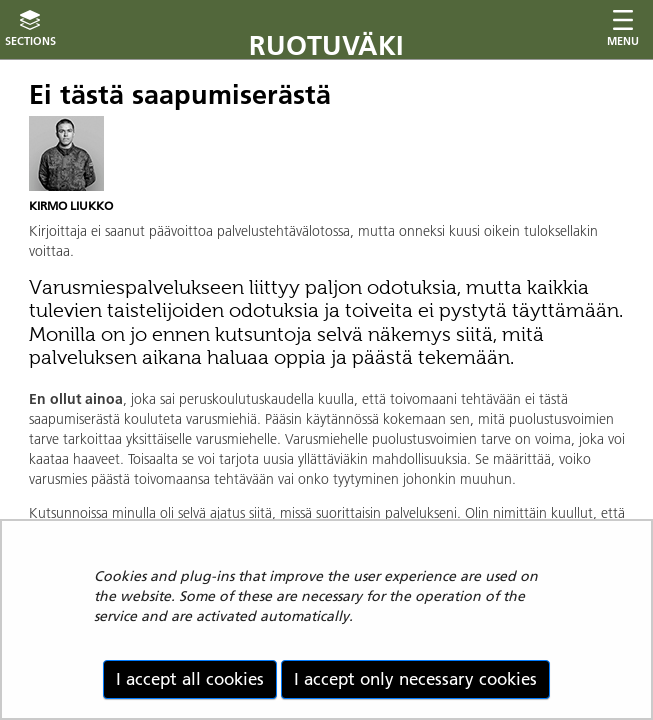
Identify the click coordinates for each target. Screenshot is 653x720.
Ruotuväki (326, 45)
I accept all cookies (190, 679)
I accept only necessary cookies (415, 679)
